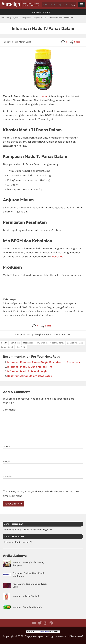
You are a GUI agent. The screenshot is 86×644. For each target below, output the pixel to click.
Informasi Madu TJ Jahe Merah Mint (30, 367)
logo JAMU (58, 257)
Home (3, 18)
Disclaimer (76, 636)
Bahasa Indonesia (75, 343)
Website (8, 477)
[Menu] (82, 4)
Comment (10, 410)
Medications (29, 343)
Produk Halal (7, 347)
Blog (9, 18)
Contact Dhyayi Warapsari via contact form (34, 623)
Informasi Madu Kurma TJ (18, 542)
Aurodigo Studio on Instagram (45, 623)
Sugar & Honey (40, 18)
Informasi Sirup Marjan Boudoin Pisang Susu (29, 530)
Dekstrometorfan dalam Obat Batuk (30, 376)
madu (43, 96)
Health (4, 343)
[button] (73, 4)
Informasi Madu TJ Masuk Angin (27, 371)
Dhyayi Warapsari (35, 636)
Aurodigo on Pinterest (51, 623)
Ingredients (28, 18)
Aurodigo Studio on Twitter (40, 623)
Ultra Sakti (21, 347)
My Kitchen (17, 18)
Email (7, 462)
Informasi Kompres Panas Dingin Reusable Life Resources (44, 362)
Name (7, 447)
